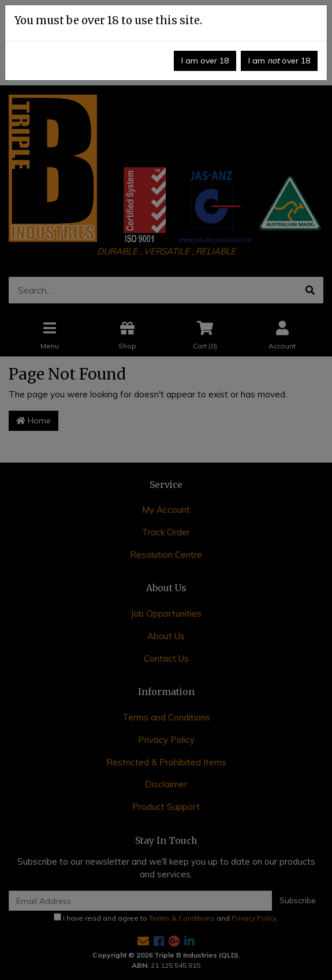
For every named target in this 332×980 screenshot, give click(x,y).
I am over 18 (205, 61)
